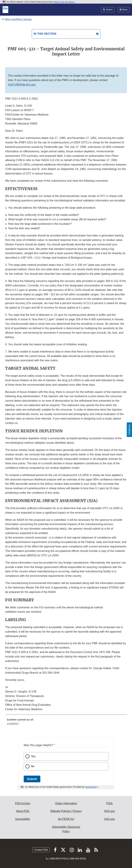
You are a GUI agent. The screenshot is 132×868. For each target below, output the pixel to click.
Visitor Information (66, 803)
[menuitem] (66, 723)
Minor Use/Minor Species (18, 19)
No (33, 766)
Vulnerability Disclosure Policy (66, 829)
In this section (45, 34)
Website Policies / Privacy (66, 811)
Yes (33, 756)
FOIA (109, 803)
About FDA (22, 811)
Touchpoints (90, 787)
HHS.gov (109, 811)
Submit (32, 779)
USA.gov (109, 819)
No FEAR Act (66, 819)
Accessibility (23, 819)
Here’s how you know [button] (65, 2)
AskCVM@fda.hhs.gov (22, 85)
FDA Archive (22, 803)
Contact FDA (41, 850)
